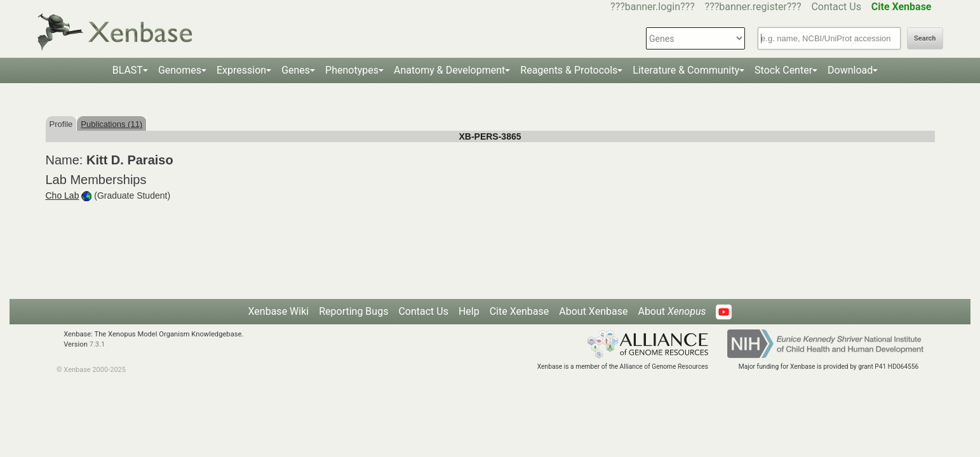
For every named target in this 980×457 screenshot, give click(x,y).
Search (925, 38)
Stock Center (783, 70)
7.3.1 (97, 344)
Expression (241, 70)
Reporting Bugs (353, 311)
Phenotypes (352, 70)
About (672, 311)
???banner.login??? (653, 7)
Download (850, 70)
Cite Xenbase (520, 311)
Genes (296, 70)
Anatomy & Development (449, 70)
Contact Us (836, 7)
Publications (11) (111, 124)
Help (469, 311)
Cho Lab (63, 195)
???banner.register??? (753, 7)
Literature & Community (686, 70)
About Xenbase (593, 311)
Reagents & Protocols (569, 70)
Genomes (180, 70)
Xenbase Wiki (279, 311)
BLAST (128, 70)
